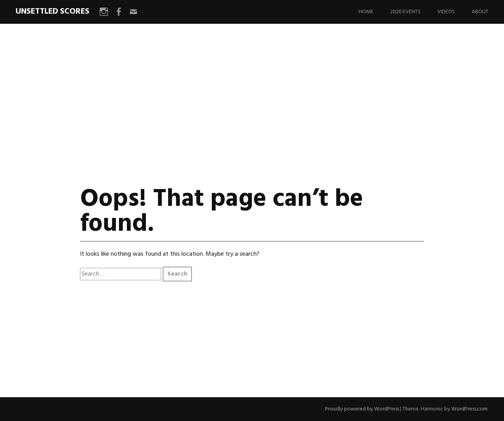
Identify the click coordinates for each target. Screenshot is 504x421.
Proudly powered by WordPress (362, 409)
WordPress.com (469, 409)
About (480, 12)
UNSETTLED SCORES (52, 11)
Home (366, 12)
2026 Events (405, 12)
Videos (446, 12)
